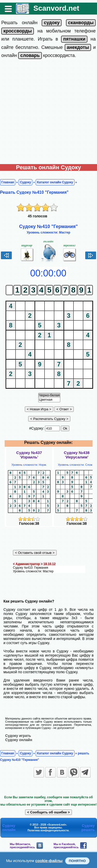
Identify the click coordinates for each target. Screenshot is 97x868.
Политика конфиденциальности (48, 830)
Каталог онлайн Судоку (55, 182)
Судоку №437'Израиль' (29, 455)
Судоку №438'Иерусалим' (77, 455)
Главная (8, 182)
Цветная (49, 400)
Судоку (25, 182)
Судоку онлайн (19, 740)
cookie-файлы (49, 861)
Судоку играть (18, 736)
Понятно (77, 861)
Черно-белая (49, 395)
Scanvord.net (56, 8)
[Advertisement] (48, 113)
